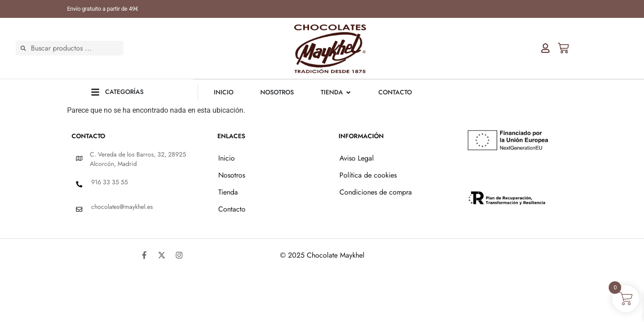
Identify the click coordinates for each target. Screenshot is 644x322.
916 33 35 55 (110, 182)
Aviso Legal (357, 158)
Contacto (232, 209)
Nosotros (232, 175)
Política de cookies (368, 175)
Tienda (228, 192)
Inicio (227, 158)
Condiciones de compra (376, 192)
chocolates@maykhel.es (122, 206)
